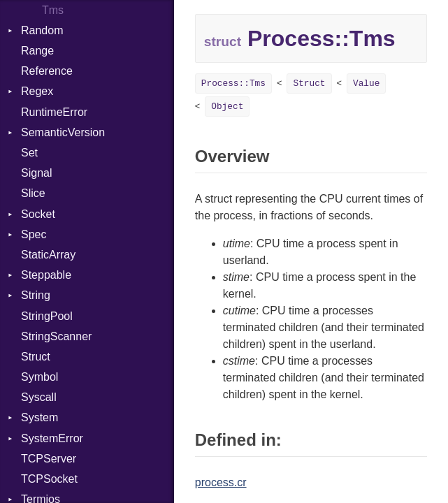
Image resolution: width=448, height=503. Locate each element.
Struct (36, 357)
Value (366, 83)
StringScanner (56, 336)
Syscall (39, 397)
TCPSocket (49, 479)
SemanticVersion (63, 132)
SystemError (52, 438)
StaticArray (48, 255)
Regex (37, 91)
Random (42, 30)
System (39, 417)
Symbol (39, 377)
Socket (38, 214)
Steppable (46, 275)
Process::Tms (233, 83)
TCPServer (49, 459)
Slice (33, 193)
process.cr (221, 482)
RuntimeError (54, 112)
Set (29, 153)
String (36, 295)
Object (227, 107)
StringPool (47, 316)
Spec (34, 234)
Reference (47, 71)
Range (37, 51)
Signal (36, 173)
